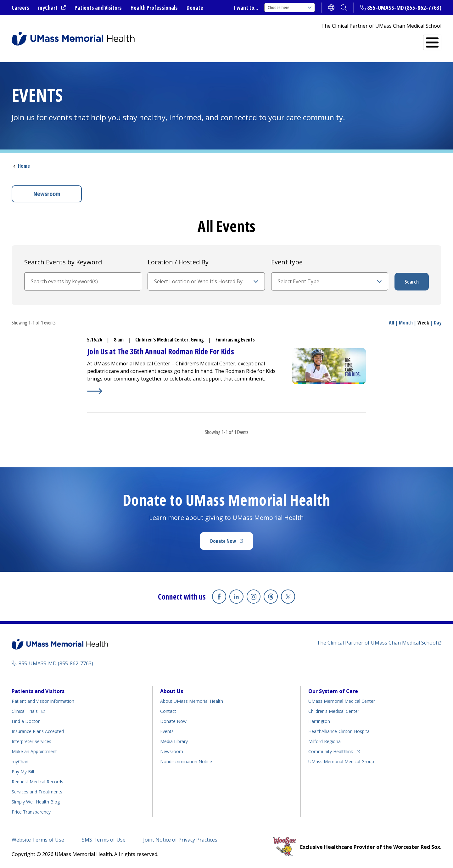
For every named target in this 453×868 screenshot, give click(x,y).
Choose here (290, 7)
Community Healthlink (331, 750)
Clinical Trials (28, 710)
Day (438, 323)
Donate (195, 8)
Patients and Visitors (98, 8)
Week (423, 323)
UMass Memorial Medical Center (342, 701)
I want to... (246, 8)
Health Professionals (154, 8)
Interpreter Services (31, 741)
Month (406, 323)
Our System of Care (333, 691)
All (391, 323)
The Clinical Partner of (379, 642)
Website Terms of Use (38, 839)
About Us (172, 691)
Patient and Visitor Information (43, 701)
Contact (168, 711)
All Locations (277, 40)
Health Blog (36, 801)
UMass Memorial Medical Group (341, 761)
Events (167, 731)
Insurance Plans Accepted (38, 731)
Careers (20, 8)
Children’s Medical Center (334, 711)
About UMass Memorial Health (192, 701)
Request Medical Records (37, 781)
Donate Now (232, 543)
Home (24, 166)
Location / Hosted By (178, 262)
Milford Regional (325, 741)
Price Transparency (31, 812)
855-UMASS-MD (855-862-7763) (404, 8)
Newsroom (47, 194)
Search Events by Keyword (63, 262)
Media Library (174, 741)
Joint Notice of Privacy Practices (180, 839)
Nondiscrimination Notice (186, 761)
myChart (52, 8)
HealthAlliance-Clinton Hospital (339, 731)
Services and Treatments (398, 40)
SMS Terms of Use (104, 839)
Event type (287, 262)
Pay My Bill (23, 771)
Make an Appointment (34, 751)
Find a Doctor (331, 40)
